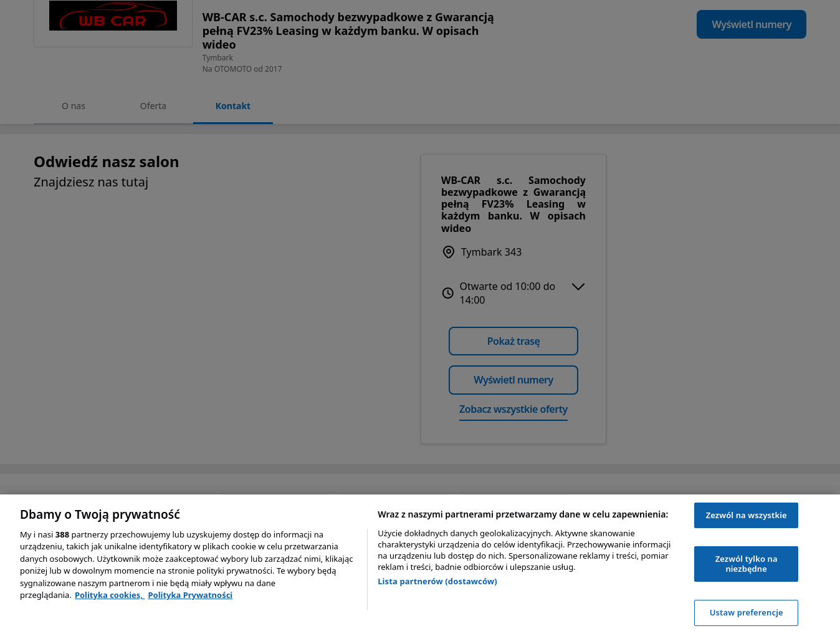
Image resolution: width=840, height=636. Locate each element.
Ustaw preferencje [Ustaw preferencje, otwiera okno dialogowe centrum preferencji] (747, 612)
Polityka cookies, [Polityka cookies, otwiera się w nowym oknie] (110, 595)
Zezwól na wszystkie (747, 515)
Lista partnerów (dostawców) (437, 581)
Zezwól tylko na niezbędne (747, 564)
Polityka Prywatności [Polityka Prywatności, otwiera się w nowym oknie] (190, 595)
